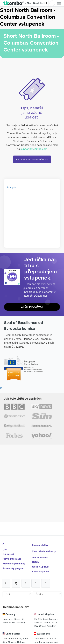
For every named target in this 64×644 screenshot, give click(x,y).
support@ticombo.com (34, 149)
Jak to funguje (40, 557)
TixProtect (8, 554)
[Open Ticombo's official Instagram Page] (26, 583)
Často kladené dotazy (44, 551)
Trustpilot (12, 187)
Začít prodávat (32, 307)
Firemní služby (40, 545)
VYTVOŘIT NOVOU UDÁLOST (32, 159)
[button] (14, 3)
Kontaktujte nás (41, 571)
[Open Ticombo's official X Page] (16, 583)
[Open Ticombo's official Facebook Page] (13, 283)
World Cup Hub (40, 567)
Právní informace (12, 559)
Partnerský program (13, 568)
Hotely (36, 562)
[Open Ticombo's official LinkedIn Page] (46, 583)
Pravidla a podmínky (14, 564)
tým (5, 549)
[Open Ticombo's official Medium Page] (36, 583)
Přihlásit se (52, 3)
